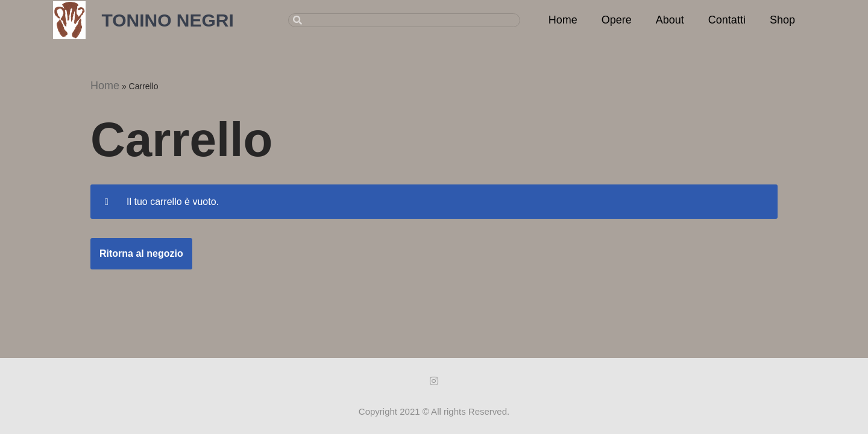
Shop (782, 20)
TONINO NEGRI (167, 20)
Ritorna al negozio (141, 253)
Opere (617, 20)
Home (563, 20)
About (670, 20)
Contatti (727, 20)
